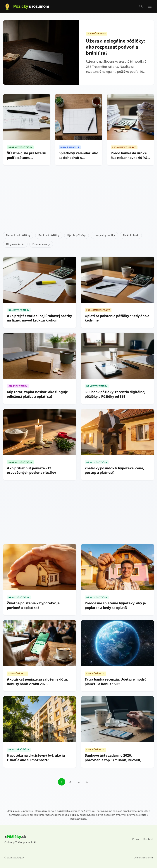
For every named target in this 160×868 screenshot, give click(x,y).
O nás (136, 839)
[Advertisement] (80, 200)
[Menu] (150, 6)
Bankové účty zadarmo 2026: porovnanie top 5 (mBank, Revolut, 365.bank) (113, 760)
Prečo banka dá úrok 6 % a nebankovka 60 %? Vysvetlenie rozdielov (129, 158)
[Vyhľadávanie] (141, 6)
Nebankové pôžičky (18, 235)
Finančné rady (41, 244)
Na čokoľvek (131, 235)
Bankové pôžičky (49, 235)
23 (87, 782)
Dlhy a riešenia (15, 244)
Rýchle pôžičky (76, 235)
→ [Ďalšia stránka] (96, 782)
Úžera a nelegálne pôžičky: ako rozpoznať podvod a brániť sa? (115, 47)
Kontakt (148, 839)
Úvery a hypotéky (104, 235)
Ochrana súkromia (143, 858)
